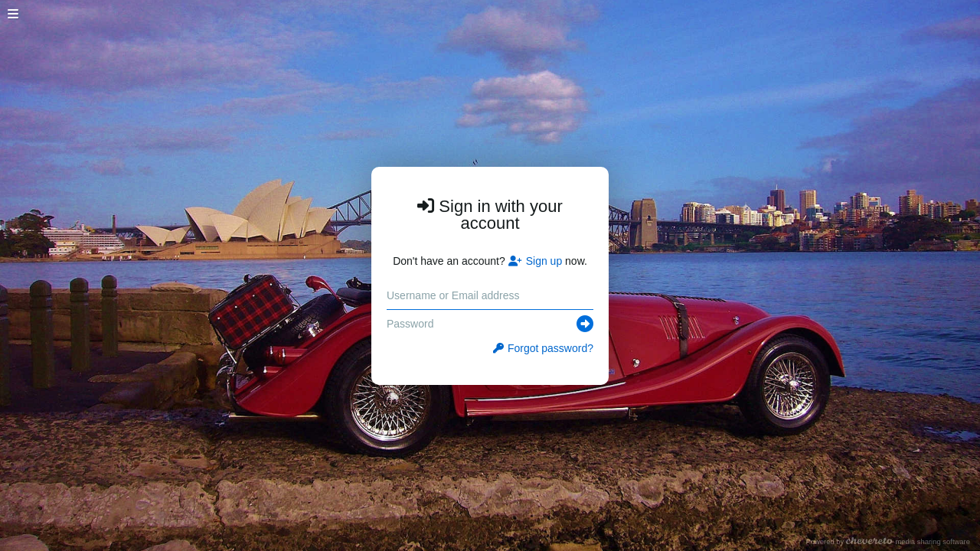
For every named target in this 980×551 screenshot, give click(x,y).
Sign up (535, 261)
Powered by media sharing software (888, 541)
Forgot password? (543, 348)
